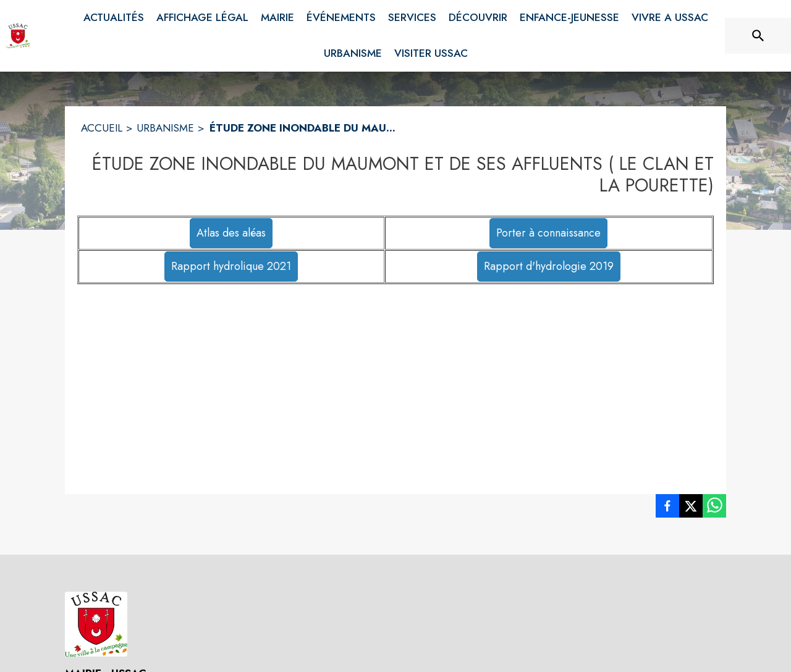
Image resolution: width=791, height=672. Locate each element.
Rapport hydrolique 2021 (231, 266)
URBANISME (165, 128)
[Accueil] (18, 36)
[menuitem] (114, 18)
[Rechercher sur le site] (758, 36)
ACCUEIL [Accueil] (102, 128)
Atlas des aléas (231, 233)
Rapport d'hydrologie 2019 (549, 266)
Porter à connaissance (548, 233)
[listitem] (667, 508)
